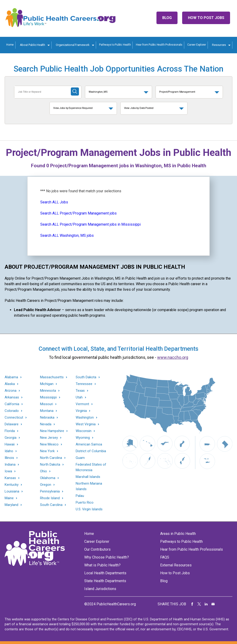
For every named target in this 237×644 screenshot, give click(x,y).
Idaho (9, 451)
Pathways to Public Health (115, 45)
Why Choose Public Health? (107, 557)
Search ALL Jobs (54, 202)
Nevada (46, 424)
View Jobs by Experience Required (73, 108)
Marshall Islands (88, 477)
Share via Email (213, 604)
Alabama (11, 377)
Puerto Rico (85, 502)
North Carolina (51, 458)
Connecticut (14, 418)
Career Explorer (196, 45)
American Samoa (89, 444)
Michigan (47, 384)
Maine (9, 498)
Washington (85, 418)
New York (47, 451)
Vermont (82, 404)
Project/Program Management (177, 92)
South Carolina (51, 505)
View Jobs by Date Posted (139, 108)
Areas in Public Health (178, 534)
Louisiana (12, 491)
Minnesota (48, 391)
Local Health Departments (105, 573)
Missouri (47, 404)
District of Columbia (91, 451)
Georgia (11, 438)
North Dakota (50, 465)
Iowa (8, 471)
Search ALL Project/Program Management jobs (78, 213)
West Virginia (86, 424)
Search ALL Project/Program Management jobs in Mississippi (90, 224)
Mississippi (48, 397)
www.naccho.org (173, 357)
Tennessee (84, 384)
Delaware (12, 424)
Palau (80, 496)
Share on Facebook (192, 604)
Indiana (10, 465)
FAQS (165, 557)
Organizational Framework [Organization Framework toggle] (73, 45)
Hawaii (10, 444)
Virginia (81, 411)
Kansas (10, 478)
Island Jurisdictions (100, 589)
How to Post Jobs (206, 18)
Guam (80, 458)
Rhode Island (50, 498)
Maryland (11, 505)
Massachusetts (52, 377)
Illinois (9, 458)
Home (10, 45)
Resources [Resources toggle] (219, 45)
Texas (80, 391)
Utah (79, 397)
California (12, 404)
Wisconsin (84, 431)
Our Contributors (97, 549)
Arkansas (12, 397)
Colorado (12, 411)
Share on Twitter (199, 604)
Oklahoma (48, 478)
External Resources (176, 565)
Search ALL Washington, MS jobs (67, 235)
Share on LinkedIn (206, 604)
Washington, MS (98, 92)
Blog (167, 18)
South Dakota (86, 377)
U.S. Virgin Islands (89, 509)
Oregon (46, 485)
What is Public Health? (102, 565)
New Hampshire (52, 431)
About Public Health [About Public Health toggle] (33, 45)
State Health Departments (105, 581)
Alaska (10, 384)
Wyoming (83, 438)
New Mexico (49, 444)
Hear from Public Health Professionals (159, 45)
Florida (10, 431)
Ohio (44, 471)
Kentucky (12, 485)
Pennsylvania (50, 491)
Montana (47, 411)
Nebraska (47, 418)
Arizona (11, 391)
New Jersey (49, 438)
